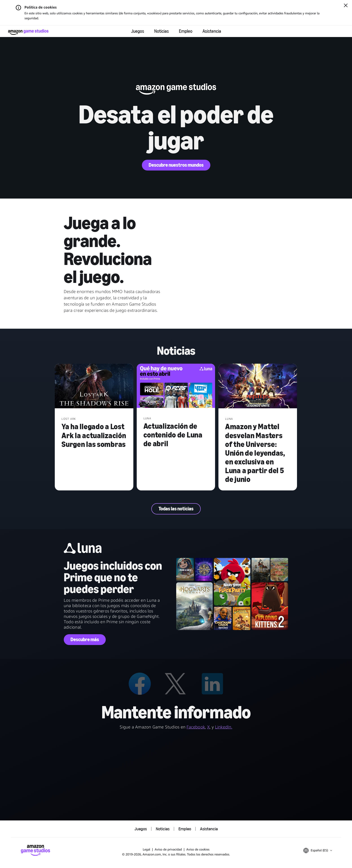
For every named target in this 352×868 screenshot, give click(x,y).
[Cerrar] (346, 6)
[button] (318, 851)
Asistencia (212, 31)
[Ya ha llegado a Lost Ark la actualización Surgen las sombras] (94, 386)
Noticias (162, 31)
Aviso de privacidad (168, 849)
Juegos (138, 31)
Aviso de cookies (198, 849)
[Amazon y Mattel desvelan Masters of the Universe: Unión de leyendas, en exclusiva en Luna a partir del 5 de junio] (258, 386)
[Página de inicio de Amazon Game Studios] (28, 32)
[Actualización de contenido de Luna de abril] (176, 386)
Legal (146, 849)
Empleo (186, 31)
